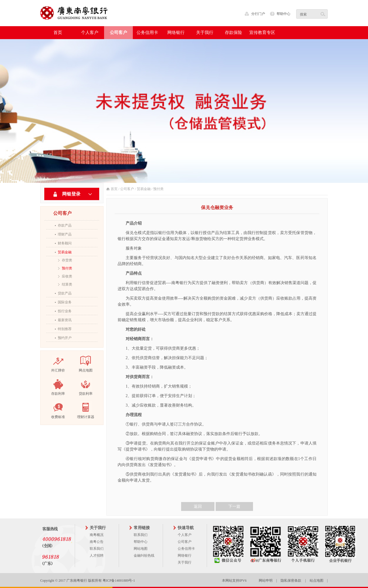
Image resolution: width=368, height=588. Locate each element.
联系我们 (97, 549)
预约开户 (65, 338)
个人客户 (185, 535)
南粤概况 (97, 535)
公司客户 (127, 189)
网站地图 (141, 549)
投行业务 (65, 311)
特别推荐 (65, 329)
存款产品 (65, 225)
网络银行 (185, 556)
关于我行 (185, 562)
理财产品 (65, 234)
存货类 (67, 260)
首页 (58, 32)
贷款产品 (65, 293)
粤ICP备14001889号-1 (119, 581)
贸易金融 (65, 252)
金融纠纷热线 (144, 556)
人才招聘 (97, 556)
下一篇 (234, 506)
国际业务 (65, 302)
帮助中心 (283, 14)
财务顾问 (65, 243)
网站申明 (266, 581)
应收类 (67, 276)
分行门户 (258, 14)
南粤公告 (97, 542)
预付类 (67, 268)
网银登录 (71, 194)
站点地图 (317, 581)
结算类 (67, 284)
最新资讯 (65, 320)
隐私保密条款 (291, 581)
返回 (198, 506)
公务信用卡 (186, 549)
